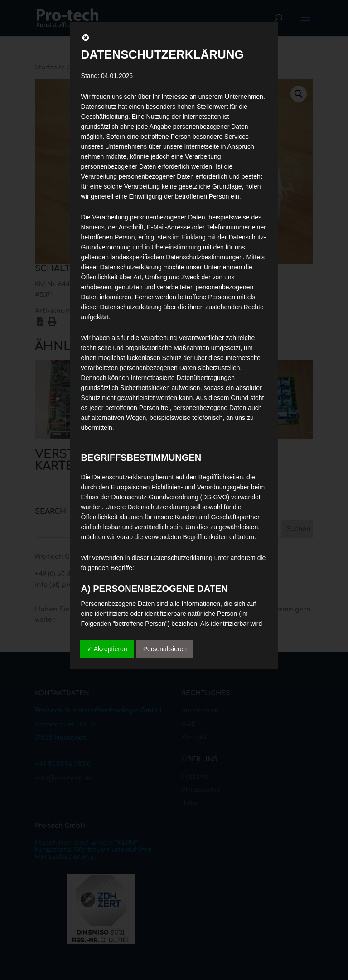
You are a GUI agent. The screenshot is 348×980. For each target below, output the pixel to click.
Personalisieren (165, 649)
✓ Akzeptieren (107, 649)
